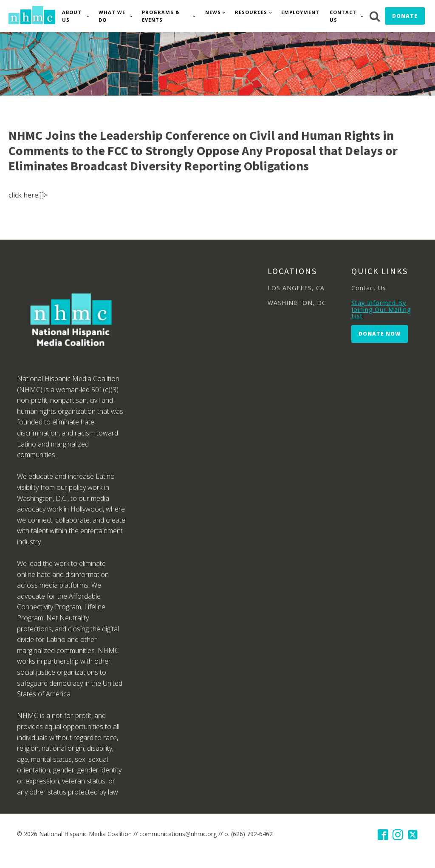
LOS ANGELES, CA (296, 288)
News (213, 12)
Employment (300, 12)
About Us (72, 16)
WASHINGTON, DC (297, 303)
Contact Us (343, 16)
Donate (405, 16)
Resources (251, 12)
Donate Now (380, 334)
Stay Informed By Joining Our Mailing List (381, 309)
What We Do (112, 16)
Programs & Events (161, 16)
